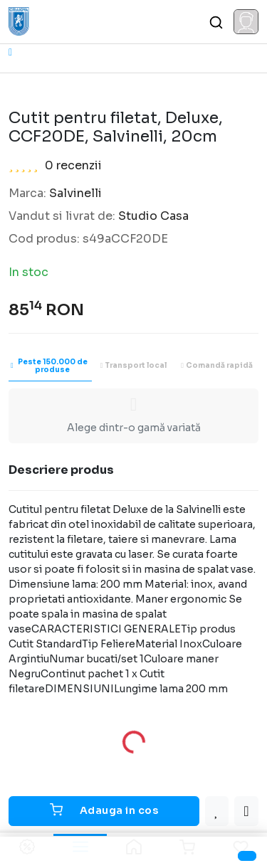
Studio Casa (153, 216)
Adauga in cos (104, 810)
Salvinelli (75, 193)
